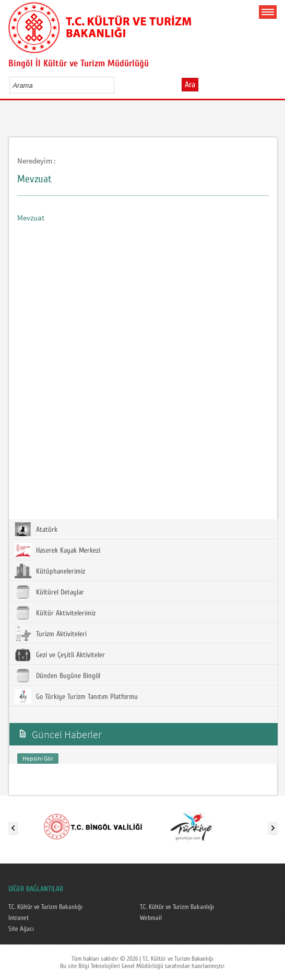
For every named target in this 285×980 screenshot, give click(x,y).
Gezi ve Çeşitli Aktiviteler (60, 655)
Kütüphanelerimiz (50, 571)
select (117, 85)
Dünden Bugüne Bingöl (57, 675)
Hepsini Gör (38, 758)
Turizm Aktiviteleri (51, 634)
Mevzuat (31, 218)
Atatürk (36, 529)
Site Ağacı (21, 929)
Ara (190, 85)
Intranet (19, 918)
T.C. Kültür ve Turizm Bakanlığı (45, 907)
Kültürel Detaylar (49, 592)
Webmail (151, 918)
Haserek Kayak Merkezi (57, 550)
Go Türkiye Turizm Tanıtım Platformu (76, 696)
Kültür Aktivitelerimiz (55, 613)
